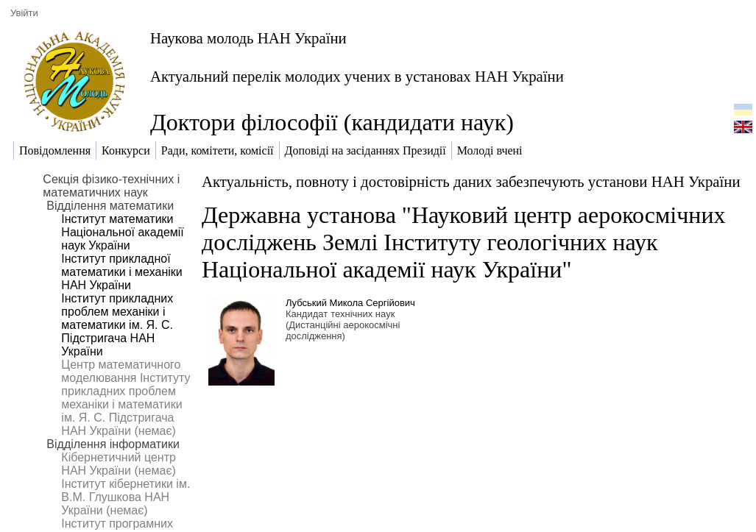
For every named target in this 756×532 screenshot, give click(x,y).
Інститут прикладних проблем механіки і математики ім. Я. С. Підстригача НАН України (117, 325)
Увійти (24, 13)
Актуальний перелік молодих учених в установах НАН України (357, 76)
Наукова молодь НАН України (248, 38)
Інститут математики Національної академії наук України (122, 232)
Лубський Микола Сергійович (350, 303)
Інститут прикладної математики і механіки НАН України (121, 272)
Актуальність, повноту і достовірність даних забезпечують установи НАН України (471, 181)
